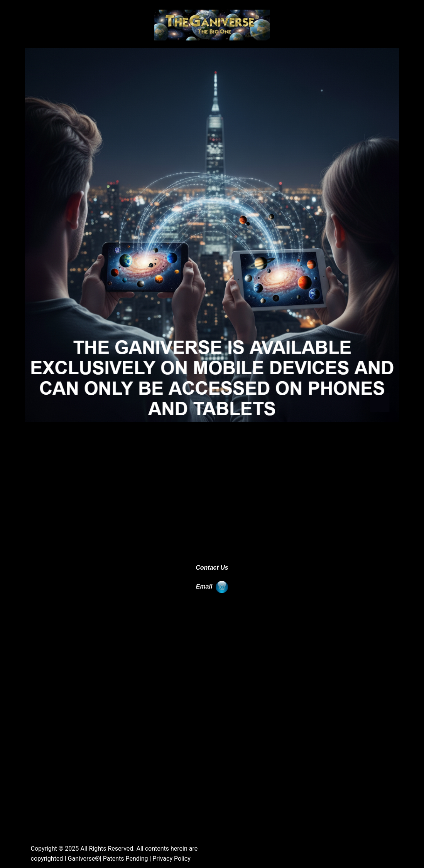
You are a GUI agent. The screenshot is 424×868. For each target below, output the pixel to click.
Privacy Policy (171, 859)
